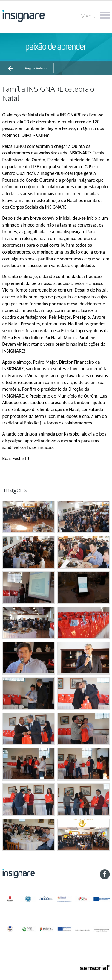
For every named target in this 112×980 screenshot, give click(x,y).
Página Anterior (36, 68)
